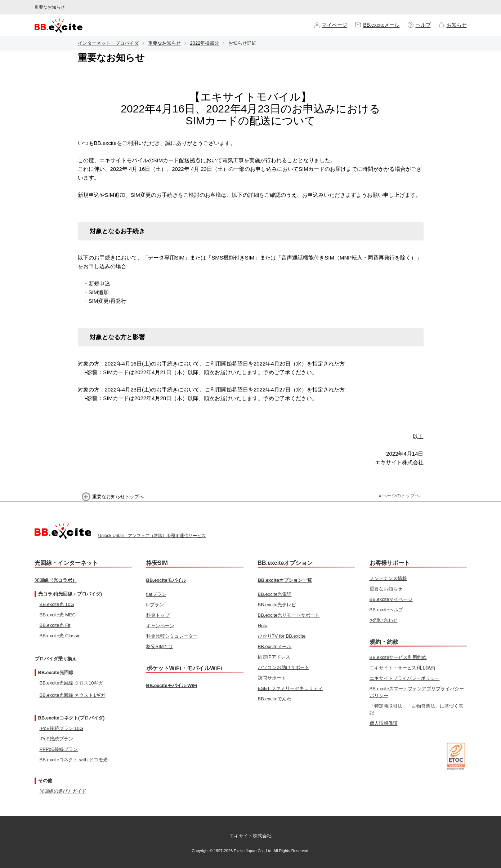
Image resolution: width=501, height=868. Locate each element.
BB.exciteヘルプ (386, 610)
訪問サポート (272, 678)
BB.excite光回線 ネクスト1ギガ (73, 695)
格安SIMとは (160, 646)
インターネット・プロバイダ (108, 43)
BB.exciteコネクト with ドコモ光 (74, 760)
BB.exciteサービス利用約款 (398, 657)
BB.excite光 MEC (58, 615)
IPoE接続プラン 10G (61, 728)
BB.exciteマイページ (391, 599)
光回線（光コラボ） (56, 580)
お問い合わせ (384, 620)
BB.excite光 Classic (60, 636)
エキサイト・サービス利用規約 (402, 668)
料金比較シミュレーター (172, 636)
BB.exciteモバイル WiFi (172, 685)
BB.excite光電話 (275, 594)
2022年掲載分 (205, 43)
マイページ (330, 25)
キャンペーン (160, 626)
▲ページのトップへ (399, 495)
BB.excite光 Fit (55, 625)
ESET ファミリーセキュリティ (290, 688)
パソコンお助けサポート (284, 667)
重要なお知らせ (164, 43)
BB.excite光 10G (57, 604)
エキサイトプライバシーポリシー (405, 678)
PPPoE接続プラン (59, 749)
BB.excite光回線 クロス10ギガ (71, 683)
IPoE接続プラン (56, 739)
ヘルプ (419, 25)
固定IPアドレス (274, 657)
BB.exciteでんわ (275, 699)
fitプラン (155, 605)
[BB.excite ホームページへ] (59, 25)
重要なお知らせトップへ (118, 497)
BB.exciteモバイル (166, 580)
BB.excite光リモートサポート (289, 615)
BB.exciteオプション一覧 (285, 580)
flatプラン (156, 594)
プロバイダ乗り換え (56, 659)
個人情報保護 (384, 723)
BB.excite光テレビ (277, 605)
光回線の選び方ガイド (63, 791)
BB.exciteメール (377, 25)
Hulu (263, 626)
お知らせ (452, 25)
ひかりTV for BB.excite (282, 636)
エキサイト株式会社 (250, 836)
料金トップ (158, 615)
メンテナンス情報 (388, 578)
